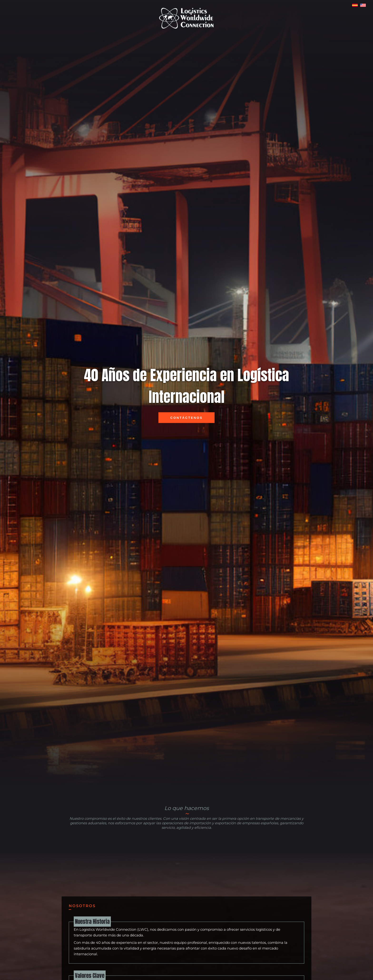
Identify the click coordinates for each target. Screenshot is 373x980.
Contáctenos (186, 418)
